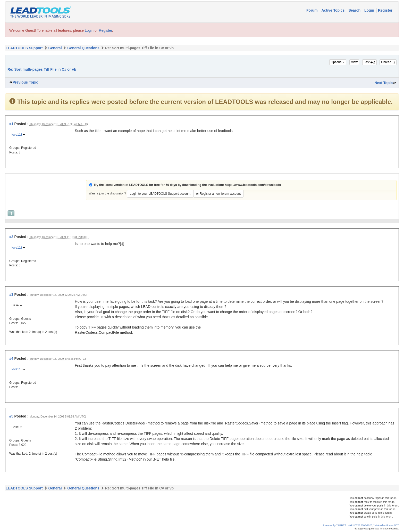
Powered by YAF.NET (335, 525)
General (55, 48)
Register (385, 10)
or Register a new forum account (218, 194)
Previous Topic (25, 82)
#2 (11, 237)
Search (355, 10)
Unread (388, 62)
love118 (17, 135)
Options (338, 62)
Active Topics (333, 10)
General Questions (83, 48)
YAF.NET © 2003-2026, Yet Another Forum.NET (373, 525)
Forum (312, 10)
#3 (11, 294)
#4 (11, 358)
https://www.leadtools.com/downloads (253, 185)
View (354, 62)
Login (370, 10)
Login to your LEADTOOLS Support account (160, 194)
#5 (11, 416)
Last (369, 62)
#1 (11, 124)
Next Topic (384, 83)
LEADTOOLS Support (24, 48)
